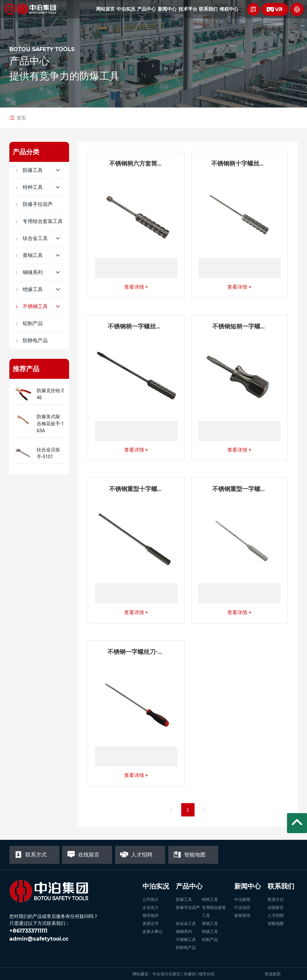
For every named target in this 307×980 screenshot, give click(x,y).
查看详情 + (136, 287)
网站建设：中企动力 (150, 974)
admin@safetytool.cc (39, 939)
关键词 (190, 974)
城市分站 (207, 974)
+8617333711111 (28, 931)
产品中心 (29, 61)
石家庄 (175, 974)
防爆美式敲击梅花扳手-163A (50, 424)
